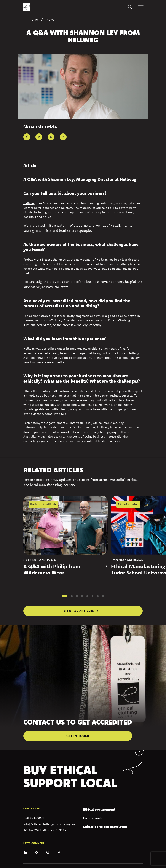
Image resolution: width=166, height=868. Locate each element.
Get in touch (93, 818)
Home (31, 20)
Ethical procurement (99, 809)
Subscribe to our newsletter (105, 827)
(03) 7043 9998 (34, 818)
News (50, 19)
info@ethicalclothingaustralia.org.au (49, 824)
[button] (65, 596)
